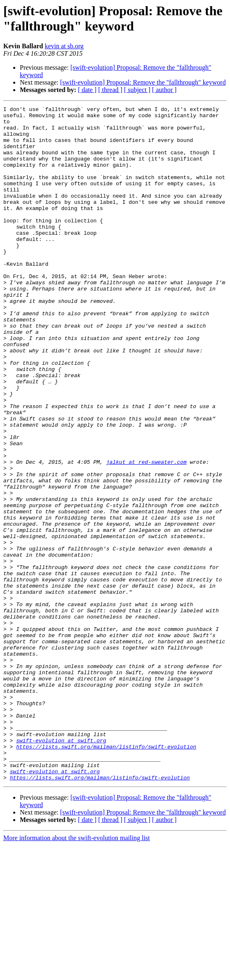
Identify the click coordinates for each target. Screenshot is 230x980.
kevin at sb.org (64, 46)
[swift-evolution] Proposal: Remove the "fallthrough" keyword (143, 82)
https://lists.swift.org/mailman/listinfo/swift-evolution (106, 875)
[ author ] (164, 90)
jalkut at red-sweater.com (147, 534)
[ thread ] (110, 90)
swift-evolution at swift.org (61, 868)
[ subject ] (137, 90)
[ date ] (87, 90)
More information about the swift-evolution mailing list (77, 973)
